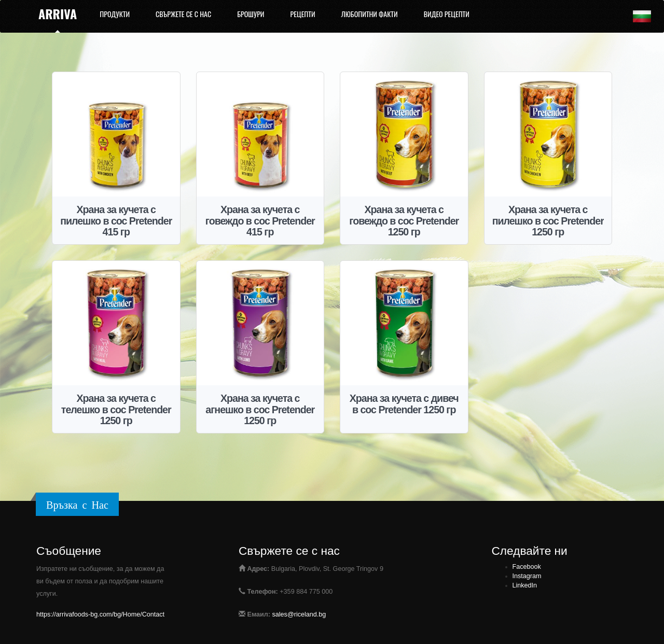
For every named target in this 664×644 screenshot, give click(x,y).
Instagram (527, 576)
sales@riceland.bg (299, 614)
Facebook (527, 567)
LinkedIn (525, 585)
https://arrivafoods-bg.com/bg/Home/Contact (100, 614)
